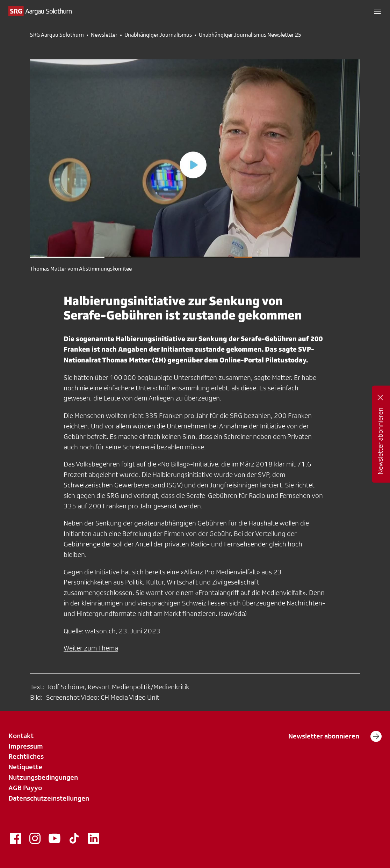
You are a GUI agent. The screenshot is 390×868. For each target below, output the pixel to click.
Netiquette (25, 767)
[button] (377, 11)
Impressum (26, 746)
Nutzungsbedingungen (43, 777)
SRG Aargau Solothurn (57, 35)
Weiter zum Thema (91, 648)
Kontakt (21, 736)
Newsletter (104, 35)
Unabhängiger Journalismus (158, 35)
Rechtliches (26, 756)
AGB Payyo (25, 788)
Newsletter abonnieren (335, 736)
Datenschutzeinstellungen (49, 798)
